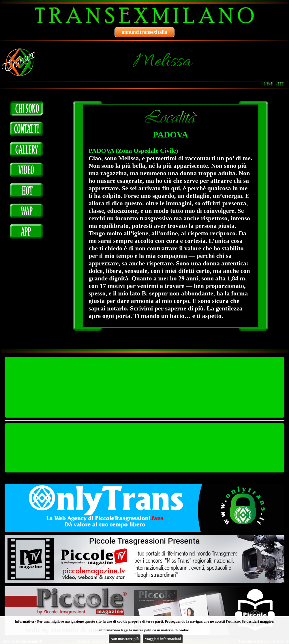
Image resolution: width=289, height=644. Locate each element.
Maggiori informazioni (163, 639)
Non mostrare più (125, 639)
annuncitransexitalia (144, 32)
